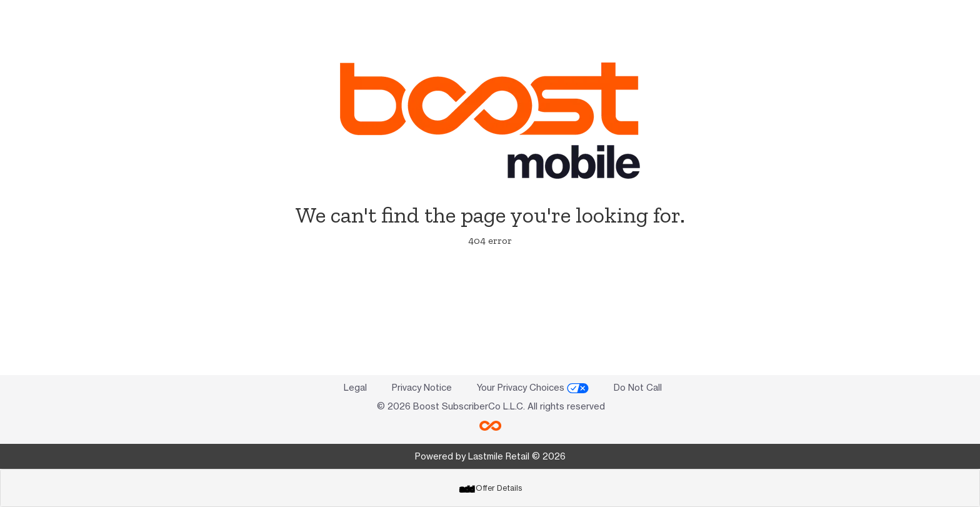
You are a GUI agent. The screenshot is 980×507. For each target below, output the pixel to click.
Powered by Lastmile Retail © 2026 (490, 456)
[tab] (490, 488)
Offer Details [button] (491, 488)
